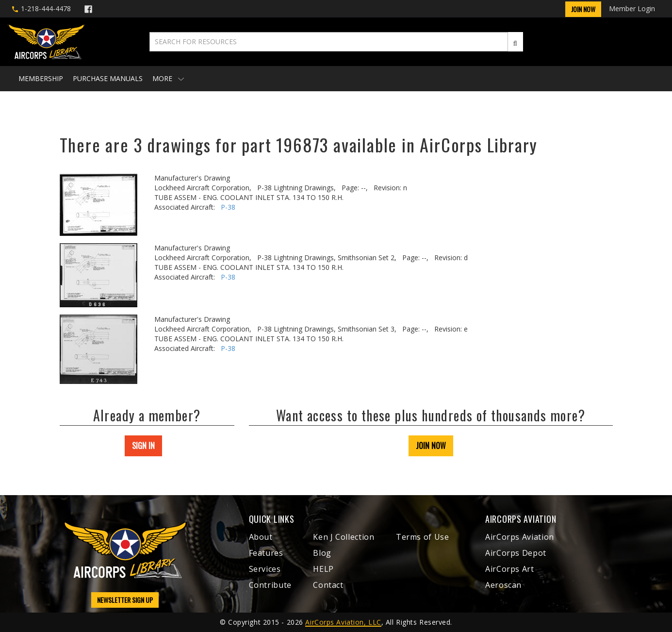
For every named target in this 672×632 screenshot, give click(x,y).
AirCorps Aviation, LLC (343, 622)
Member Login (632, 8)
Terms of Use (423, 537)
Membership (41, 78)
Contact (328, 585)
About (261, 537)
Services (265, 569)
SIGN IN (143, 446)
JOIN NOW (431, 446)
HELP (323, 569)
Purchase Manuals (108, 78)
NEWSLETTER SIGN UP (125, 600)
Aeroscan (503, 585)
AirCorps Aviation (520, 537)
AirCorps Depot (516, 553)
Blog (322, 553)
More (168, 78)
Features (266, 553)
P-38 (228, 207)
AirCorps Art (510, 569)
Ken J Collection (344, 537)
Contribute (270, 585)
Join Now (583, 9)
